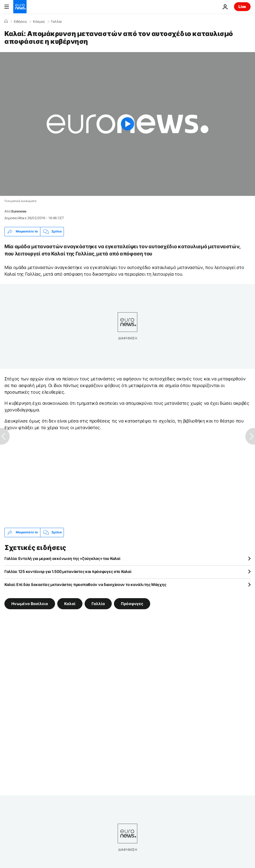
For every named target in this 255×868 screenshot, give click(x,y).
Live (242, 7)
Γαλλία (56, 22)
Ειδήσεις (20, 22)
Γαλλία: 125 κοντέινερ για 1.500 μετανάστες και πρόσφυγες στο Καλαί (68, 571)
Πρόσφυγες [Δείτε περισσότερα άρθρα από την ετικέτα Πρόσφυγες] (132, 603)
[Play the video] (128, 124)
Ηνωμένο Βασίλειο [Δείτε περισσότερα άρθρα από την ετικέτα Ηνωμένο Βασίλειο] (30, 603)
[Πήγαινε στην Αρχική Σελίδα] (20, 7)
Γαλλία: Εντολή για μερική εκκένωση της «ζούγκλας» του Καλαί (62, 558)
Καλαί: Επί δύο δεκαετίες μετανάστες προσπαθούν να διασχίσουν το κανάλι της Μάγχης (85, 584)
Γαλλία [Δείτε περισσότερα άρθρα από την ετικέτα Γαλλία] (98, 603)
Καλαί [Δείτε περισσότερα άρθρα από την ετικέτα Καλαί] (70, 603)
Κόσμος (39, 22)
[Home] (6, 21)
